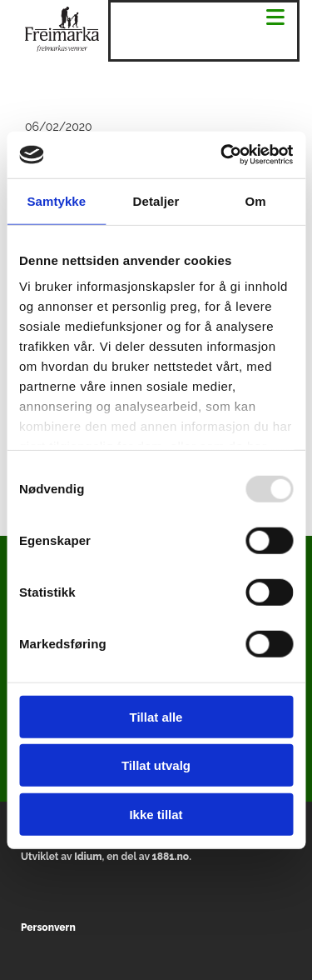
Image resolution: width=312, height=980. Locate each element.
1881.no (171, 857)
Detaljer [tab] (156, 200)
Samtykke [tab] (56, 200)
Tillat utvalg (156, 765)
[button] (275, 18)
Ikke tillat (156, 814)
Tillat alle (156, 716)
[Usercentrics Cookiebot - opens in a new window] (222, 155)
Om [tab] (256, 200)
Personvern (48, 927)
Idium (88, 857)
